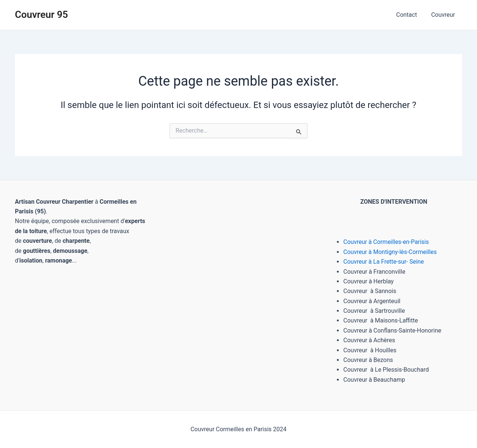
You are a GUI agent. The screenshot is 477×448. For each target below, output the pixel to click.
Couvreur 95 (41, 15)
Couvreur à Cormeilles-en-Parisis (386, 242)
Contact (410, 15)
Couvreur (444, 15)
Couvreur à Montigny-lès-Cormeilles (390, 252)
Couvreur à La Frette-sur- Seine (384, 262)
